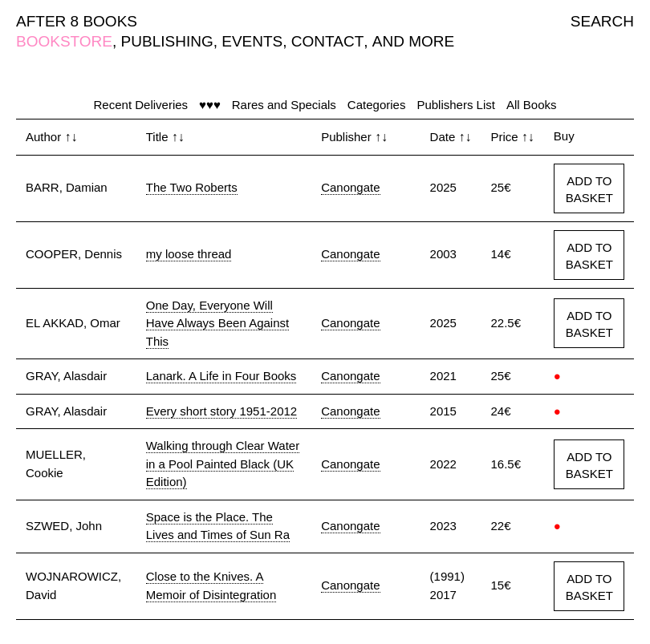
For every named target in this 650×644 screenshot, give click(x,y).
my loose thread (189, 254)
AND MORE (413, 41)
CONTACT (327, 41)
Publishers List (456, 105)
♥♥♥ (210, 105)
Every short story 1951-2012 (221, 411)
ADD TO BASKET (589, 189)
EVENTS (252, 41)
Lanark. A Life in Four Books (221, 376)
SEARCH (602, 21)
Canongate (350, 187)
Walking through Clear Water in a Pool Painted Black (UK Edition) (223, 464)
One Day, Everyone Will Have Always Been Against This (217, 323)
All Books (532, 105)
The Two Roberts (192, 187)
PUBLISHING (167, 41)
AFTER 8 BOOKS (77, 21)
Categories (377, 105)
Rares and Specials (284, 105)
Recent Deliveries (141, 105)
